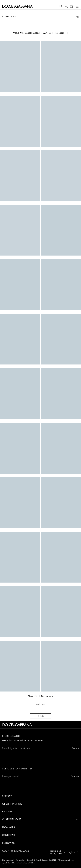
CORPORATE (40, 835)
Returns (7, 812)
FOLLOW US (40, 843)
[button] (61, 6)
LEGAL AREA (40, 827)
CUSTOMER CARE (40, 819)
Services (7, 796)
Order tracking (12, 804)
